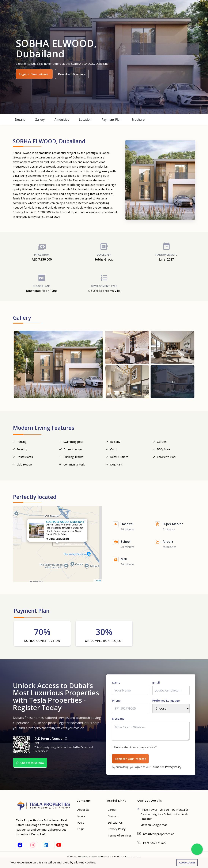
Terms (155, 768)
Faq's (81, 823)
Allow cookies (187, 863)
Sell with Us (115, 823)
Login (81, 830)
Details (20, 120)
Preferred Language (166, 701)
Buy (85, 8)
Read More (53, 217)
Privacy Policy (173, 768)
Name (116, 683)
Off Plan (109, 8)
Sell (123, 8)
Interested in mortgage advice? (136, 748)
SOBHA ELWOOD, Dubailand (69, 546)
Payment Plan (111, 120)
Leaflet (98, 582)
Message (118, 719)
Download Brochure (72, 74)
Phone (116, 701)
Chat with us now (30, 764)
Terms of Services (120, 836)
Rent (95, 8)
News (81, 817)
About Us (83, 811)
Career (112, 811)
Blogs (134, 8)
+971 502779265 (154, 844)
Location (85, 120)
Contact (113, 817)
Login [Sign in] (198, 9)
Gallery (40, 120)
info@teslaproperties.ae (159, 835)
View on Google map (154, 826)
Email (156, 683)
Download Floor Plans (42, 292)
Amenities (62, 120)
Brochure (138, 120)
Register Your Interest (34, 74)
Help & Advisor (154, 8)
